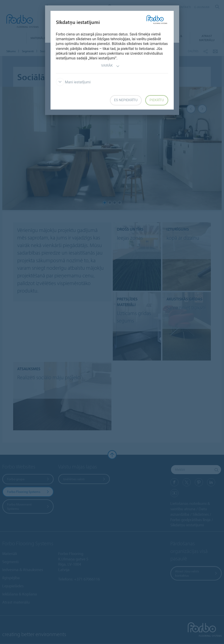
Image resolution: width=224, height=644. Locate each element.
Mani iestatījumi (73, 82)
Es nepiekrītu (126, 100)
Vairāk (110, 66)
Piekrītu (157, 100)
